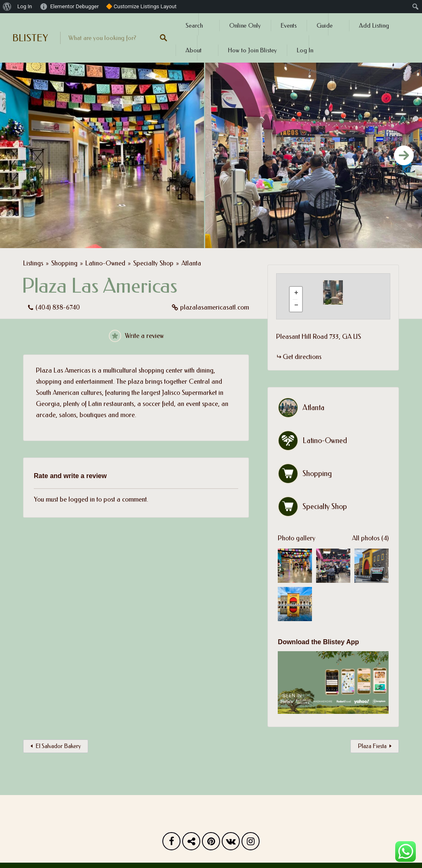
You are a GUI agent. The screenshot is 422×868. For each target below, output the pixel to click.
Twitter (191, 843)
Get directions (302, 357)
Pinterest (211, 843)
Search (194, 26)
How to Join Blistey (252, 50)
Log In (305, 50)
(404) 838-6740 (58, 307)
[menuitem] (7, 7)
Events (289, 26)
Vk (231, 843)
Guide (325, 26)
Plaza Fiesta (372, 746)
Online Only (245, 26)
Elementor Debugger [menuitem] (75, 6)
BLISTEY (30, 38)
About (193, 50)
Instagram (251, 843)
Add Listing (374, 26)
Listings (33, 263)
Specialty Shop (153, 263)
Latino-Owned (105, 263)
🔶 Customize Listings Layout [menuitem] (141, 6)
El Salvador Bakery (58, 746)
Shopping (64, 263)
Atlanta (191, 263)
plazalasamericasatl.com (215, 307)
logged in (82, 499)
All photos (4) (370, 538)
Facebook (171, 843)
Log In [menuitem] (25, 6)
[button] (338, 292)
